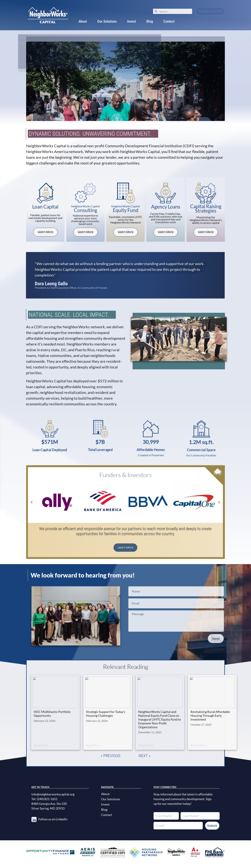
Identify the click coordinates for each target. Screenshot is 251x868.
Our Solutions (107, 21)
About (83, 21)
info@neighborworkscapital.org (53, 794)
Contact (169, 21)
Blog (150, 21)
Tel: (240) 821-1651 (44, 799)
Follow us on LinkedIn (53, 819)
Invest (132, 21)
